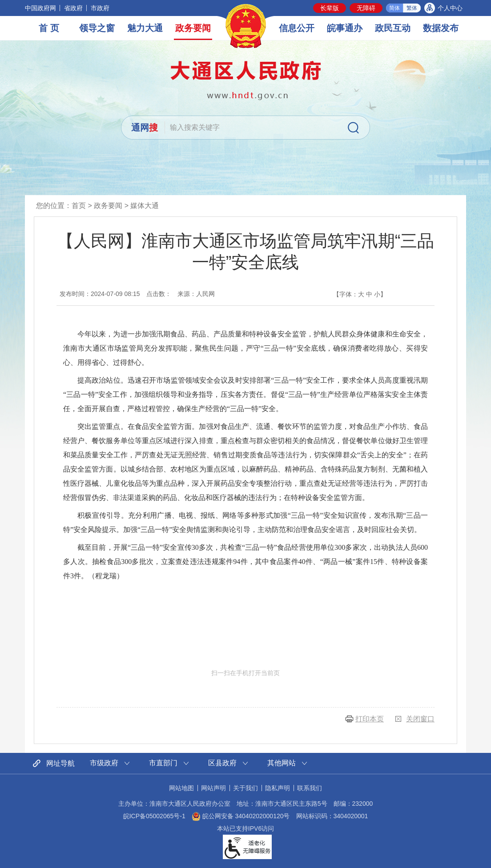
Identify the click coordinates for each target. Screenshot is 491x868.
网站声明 (213, 788)
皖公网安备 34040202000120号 (241, 816)
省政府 (73, 8)
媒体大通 (145, 206)
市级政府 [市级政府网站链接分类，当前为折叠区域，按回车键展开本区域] (104, 763)
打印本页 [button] (370, 719)
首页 (79, 206)
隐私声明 (278, 788)
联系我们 (310, 788)
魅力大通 (145, 28)
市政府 (100, 8)
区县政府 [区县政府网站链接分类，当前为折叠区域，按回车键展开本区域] (222, 763)
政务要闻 (193, 28)
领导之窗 (97, 28)
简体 (394, 8)
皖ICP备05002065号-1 (154, 816)
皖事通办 (345, 28)
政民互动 (393, 28)
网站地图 (181, 788)
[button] (330, 8)
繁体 (412, 8)
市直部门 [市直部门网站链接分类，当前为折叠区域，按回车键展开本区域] (163, 763)
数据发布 (441, 28)
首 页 (49, 28)
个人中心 (450, 8)
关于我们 (245, 788)
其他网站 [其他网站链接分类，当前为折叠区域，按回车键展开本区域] (282, 763)
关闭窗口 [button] (420, 719)
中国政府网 (40, 8)
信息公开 (297, 28)
